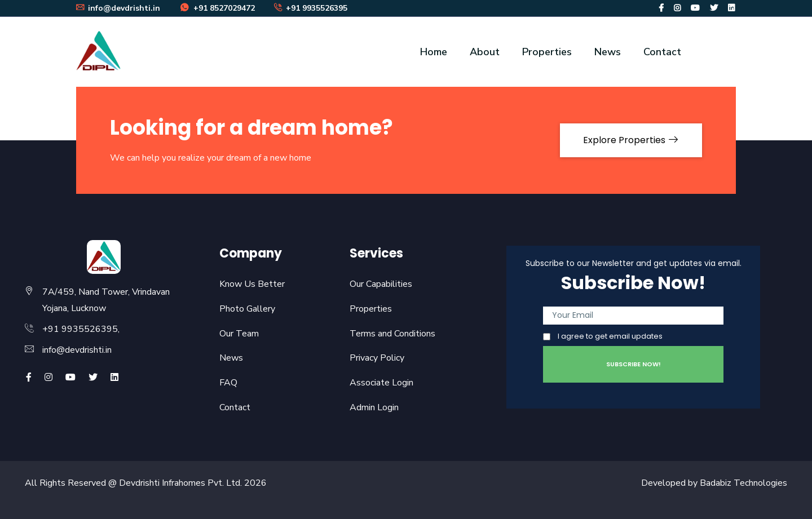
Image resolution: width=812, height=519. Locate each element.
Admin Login (374, 407)
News (608, 52)
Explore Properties (631, 140)
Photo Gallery (247, 309)
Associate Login (381, 383)
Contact (662, 52)
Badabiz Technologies (743, 483)
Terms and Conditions (392, 334)
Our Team (239, 334)
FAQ (228, 383)
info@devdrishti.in (77, 350)
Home (434, 52)
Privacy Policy (377, 358)
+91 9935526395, (81, 329)
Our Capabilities (381, 284)
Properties (547, 52)
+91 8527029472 (217, 8)
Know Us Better (252, 284)
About (485, 52)
